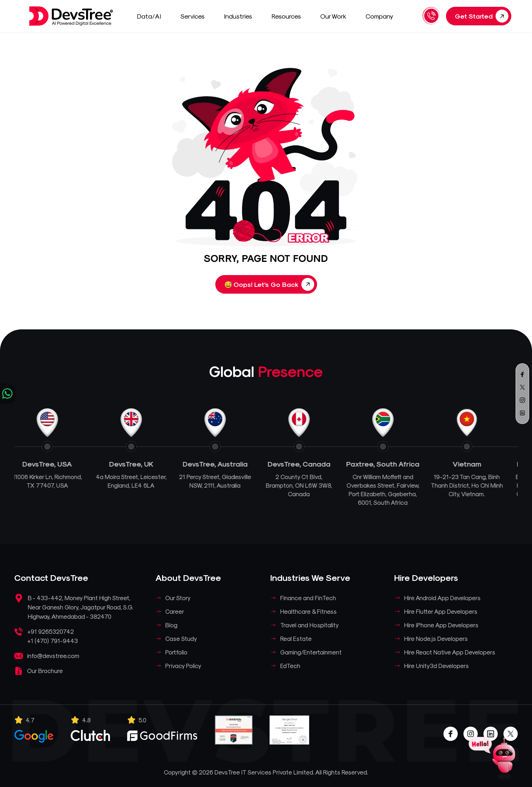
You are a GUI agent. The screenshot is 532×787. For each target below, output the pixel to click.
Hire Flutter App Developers (441, 611)
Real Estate (296, 638)
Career (175, 611)
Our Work (337, 16)
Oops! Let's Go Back (269, 284)
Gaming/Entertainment (311, 652)
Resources (290, 16)
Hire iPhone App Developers (441, 625)
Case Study (181, 638)
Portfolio (176, 652)
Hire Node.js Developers (436, 638)
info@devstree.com (53, 656)
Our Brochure (45, 671)
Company (383, 16)
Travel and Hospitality (310, 625)
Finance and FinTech (308, 598)
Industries (241, 16)
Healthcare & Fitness (308, 611)
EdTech (290, 666)
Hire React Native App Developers (450, 652)
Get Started (482, 16)
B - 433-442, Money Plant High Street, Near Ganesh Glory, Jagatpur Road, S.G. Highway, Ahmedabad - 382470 (81, 607)
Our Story (178, 598)
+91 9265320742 (51, 631)
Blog (171, 625)
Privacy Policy (183, 666)
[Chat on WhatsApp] (8, 394)
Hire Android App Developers (442, 598)
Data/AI (152, 16)
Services (196, 16)
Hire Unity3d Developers (436, 666)
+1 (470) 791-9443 (52, 641)
